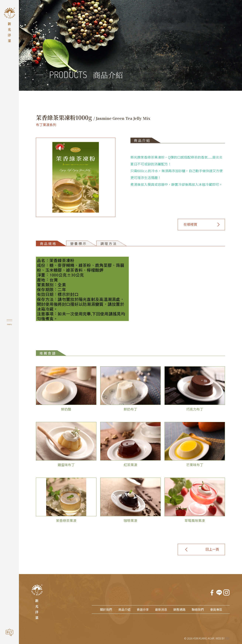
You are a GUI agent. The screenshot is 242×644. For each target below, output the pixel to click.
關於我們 (106, 609)
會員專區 (216, 609)
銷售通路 (179, 609)
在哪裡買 (190, 224)
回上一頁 (212, 549)
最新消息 (161, 609)
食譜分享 (143, 609)
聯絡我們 (198, 609)
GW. (227, 638)
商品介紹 (124, 609)
